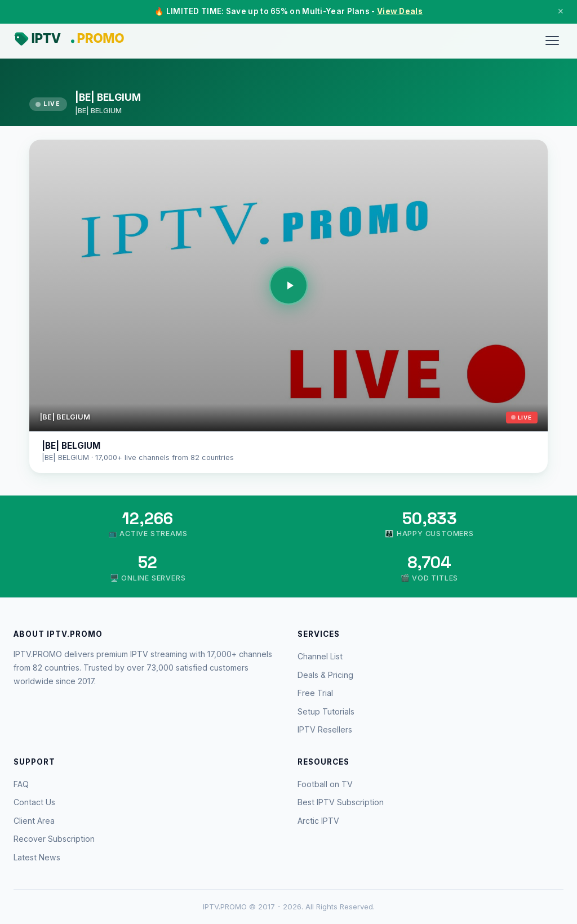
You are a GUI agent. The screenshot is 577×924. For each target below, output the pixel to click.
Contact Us (34, 802)
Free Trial (315, 693)
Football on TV (325, 784)
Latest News (37, 857)
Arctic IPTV (318, 821)
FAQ (21, 784)
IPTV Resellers (325, 729)
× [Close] (561, 11)
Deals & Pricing (325, 675)
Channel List (320, 656)
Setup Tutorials (326, 711)
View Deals (400, 11)
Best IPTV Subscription (341, 802)
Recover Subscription (54, 839)
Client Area (34, 821)
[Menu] (552, 41)
